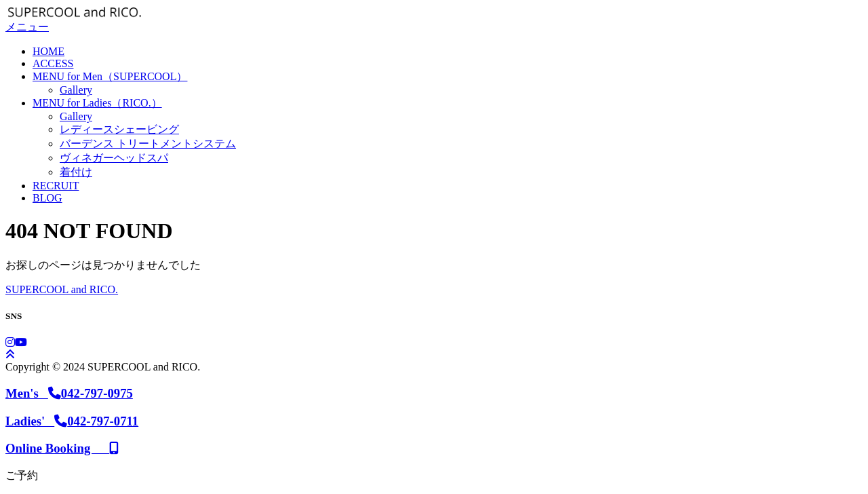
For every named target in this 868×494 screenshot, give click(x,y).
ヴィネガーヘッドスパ (114, 158)
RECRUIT (56, 186)
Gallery (76, 90)
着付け (76, 172)
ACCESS (53, 63)
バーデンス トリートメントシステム (148, 144)
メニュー (27, 27)
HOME (48, 51)
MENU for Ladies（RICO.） (97, 103)
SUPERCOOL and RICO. (62, 289)
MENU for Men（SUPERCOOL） (110, 76)
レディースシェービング (119, 129)
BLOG (47, 198)
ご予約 (22, 475)
